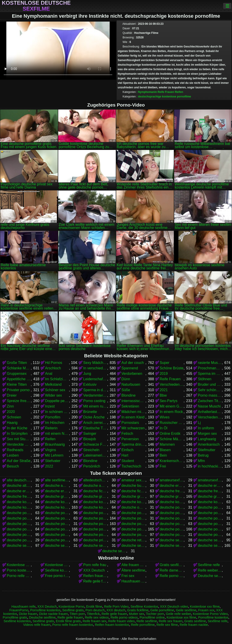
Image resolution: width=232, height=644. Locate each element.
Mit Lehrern (54, 455)
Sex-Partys (169, 401)
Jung (87, 374)
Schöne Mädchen (172, 439)
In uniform (206, 428)
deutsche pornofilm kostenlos (210, 513)
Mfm (201, 461)
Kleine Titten (17, 384)
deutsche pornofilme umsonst (19, 529)
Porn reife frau (95, 565)
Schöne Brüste (172, 368)
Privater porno (18, 390)
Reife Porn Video (116, 607)
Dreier (12, 395)
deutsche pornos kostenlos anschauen (210, 529)
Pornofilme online (152, 617)
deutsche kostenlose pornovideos (172, 502)
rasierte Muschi (210, 363)
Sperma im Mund (210, 374)
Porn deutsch (95, 610)
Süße (126, 390)
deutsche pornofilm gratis (172, 513)
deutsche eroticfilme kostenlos (172, 486)
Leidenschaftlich (95, 379)
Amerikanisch (209, 444)
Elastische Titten (95, 428)
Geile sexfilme (186, 610)
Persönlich (92, 466)
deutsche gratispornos (172, 496)
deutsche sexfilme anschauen (57, 546)
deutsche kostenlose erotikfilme (19, 502)
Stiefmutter (207, 450)
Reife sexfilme (147, 621)
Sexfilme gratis (73, 610)
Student (128, 461)
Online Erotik (170, 434)
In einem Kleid (133, 417)
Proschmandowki (210, 368)
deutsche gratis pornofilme (57, 496)
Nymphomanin (147, 92)
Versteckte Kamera (19, 444)
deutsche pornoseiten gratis (172, 535)
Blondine (128, 395)
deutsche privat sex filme (95, 540)
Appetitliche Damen (19, 379)
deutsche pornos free (57, 529)
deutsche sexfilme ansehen (95, 546)
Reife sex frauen (171, 621)
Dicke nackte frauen (53, 614)
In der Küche (17, 428)
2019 (164, 374)
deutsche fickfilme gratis (95, 491)
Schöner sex (55, 390)
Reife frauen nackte (194, 625)
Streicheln (91, 450)
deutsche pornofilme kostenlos (95, 524)
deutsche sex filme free (172, 540)
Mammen (167, 444)
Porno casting (94, 401)
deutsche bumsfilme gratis (133, 486)
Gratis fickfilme (138, 610)
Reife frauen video (122, 621)
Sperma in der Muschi (95, 390)
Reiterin (51, 428)
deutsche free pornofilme (172, 491)
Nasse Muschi (209, 406)
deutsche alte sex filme (19, 486)
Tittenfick (93, 614)
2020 (11, 412)
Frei (163, 466)
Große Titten (17, 363)
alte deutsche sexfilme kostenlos (19, 480)
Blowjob (89, 439)
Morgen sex (207, 434)
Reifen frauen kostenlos (95, 576)
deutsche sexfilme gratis (210, 546)
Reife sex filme (167, 625)
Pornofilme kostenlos (45, 610)
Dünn (126, 379)
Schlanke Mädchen (19, 368)
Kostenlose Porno (72, 607)
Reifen (179, 92)
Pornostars (130, 423)
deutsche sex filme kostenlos (19, 546)
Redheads (15, 450)
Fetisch (127, 434)
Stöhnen (205, 379)
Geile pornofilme (162, 610)
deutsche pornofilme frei (57, 518)
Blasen (165, 450)
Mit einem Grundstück (172, 406)
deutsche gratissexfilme (210, 496)
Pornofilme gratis (15, 617)
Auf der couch (133, 363)
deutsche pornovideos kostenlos (57, 540)
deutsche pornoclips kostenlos (133, 513)
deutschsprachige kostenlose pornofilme (164, 97)
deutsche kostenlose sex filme (210, 502)
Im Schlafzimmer (57, 379)
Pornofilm (53, 417)
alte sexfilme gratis (57, 480)
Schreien (14, 417)
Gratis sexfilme (172, 565)
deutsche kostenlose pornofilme (95, 502)
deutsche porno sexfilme (19, 513)
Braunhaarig (55, 444)
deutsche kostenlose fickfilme (57, 502)
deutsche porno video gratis (95, 513)
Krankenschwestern (172, 461)
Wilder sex (54, 395)
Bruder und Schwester (210, 384)
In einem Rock (171, 412)
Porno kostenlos (19, 570)
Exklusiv (90, 384)
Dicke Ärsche (94, 417)
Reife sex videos (97, 617)
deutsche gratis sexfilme (133, 496)
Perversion (130, 439)
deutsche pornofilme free (19, 518)
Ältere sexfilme (133, 570)
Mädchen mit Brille (133, 412)
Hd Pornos (54, 363)
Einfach (127, 450)
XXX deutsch (116, 610)
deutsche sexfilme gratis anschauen (114, 551)
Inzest (50, 406)
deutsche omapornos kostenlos (133, 507)
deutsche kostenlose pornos (133, 502)
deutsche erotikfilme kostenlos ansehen (57, 491)
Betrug (203, 455)
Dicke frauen (28, 614)
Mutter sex (137, 614)
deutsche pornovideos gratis (19, 540)
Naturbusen (131, 384)
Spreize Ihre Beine (19, 401)
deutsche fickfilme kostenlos (133, 491)
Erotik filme (94, 607)
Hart (125, 455)
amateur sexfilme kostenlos (133, 480)
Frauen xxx (206, 610)
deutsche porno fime (172, 507)
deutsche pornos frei (95, 529)
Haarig (12, 423)
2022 (49, 466)
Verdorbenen (132, 374)
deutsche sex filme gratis (210, 540)
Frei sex (128, 576)
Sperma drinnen (133, 444)
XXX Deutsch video (174, 607)
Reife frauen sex (95, 621)
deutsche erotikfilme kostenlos (19, 491)
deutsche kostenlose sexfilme (57, 507)
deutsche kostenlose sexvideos (95, 507)
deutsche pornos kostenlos (172, 529)
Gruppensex (17, 374)
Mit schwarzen (133, 428)
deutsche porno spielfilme (57, 513)
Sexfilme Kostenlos (144, 607)
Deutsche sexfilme (210, 576)
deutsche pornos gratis (133, 529)
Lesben (13, 455)
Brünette (90, 412)
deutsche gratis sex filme (95, 496)
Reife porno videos (172, 576)
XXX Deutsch (94, 570)
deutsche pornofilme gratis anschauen (133, 518)
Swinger (90, 434)
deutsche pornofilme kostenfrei (57, 524)
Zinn (10, 406)
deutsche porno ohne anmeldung (210, 507)
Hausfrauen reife (133, 581)
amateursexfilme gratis (172, 480)
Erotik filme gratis (68, 621)
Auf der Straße (19, 461)
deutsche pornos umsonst (133, 535)
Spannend (130, 368)
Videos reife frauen (37, 625)
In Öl (164, 428)
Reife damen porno (172, 570)
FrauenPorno (19, 610)
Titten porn (77, 614)
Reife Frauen (166, 92)
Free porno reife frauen (57, 576)
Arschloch (53, 368)
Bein (163, 455)
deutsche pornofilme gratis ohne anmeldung (210, 518)
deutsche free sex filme (210, 491)
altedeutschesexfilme (95, 480)
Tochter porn (155, 614)
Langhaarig (207, 439)
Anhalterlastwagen (210, 412)
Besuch (13, 466)
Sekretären (130, 406)
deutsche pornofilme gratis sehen (19, 524)
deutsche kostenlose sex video (19, 507)
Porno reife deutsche (19, 576)
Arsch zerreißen (95, 423)
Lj (199, 423)
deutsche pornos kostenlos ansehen (19, 535)
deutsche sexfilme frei (172, 546)
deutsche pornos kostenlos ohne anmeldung (57, 535)
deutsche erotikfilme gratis (210, 486)
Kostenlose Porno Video (57, 565)
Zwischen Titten (210, 401)
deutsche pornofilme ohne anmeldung (210, 524)
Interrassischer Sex (133, 401)
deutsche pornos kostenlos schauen (95, 535)
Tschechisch (131, 466)
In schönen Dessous (57, 412)
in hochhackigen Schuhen (210, 466)
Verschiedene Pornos (172, 384)
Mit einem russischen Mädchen (95, 406)
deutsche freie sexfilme (19, 496)
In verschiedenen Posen (95, 368)
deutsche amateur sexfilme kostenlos (57, 486)
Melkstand (53, 384)
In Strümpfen (17, 434)
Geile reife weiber (178, 614)
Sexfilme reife (209, 565)
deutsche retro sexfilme (133, 540)
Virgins (51, 450)
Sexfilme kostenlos (57, 570)
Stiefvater (53, 461)
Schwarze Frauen (95, 444)
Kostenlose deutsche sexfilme (36, 6)
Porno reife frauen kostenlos (73, 625)
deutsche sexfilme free (133, 546)
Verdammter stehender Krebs (95, 395)
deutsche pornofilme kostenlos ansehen (172, 524)
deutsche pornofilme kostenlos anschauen (133, 524)
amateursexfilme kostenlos (210, 480)
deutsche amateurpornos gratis (95, 486)
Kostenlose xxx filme (19, 565)
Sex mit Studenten (19, 439)
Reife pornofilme (143, 625)
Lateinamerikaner (95, 455)
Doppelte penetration (57, 401)
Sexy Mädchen (95, 363)
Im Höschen (55, 423)
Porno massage (210, 395)
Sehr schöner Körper (210, 390)
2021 (164, 390)
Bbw (163, 395)
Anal (49, 374)
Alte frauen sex (133, 565)
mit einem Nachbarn (57, 434)
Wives (165, 417)
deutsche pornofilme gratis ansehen (172, 518)
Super (165, 363)
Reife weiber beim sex (210, 570)
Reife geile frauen (95, 581)
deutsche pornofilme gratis (95, 518)
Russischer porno (172, 423)
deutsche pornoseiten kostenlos (210, 535)
